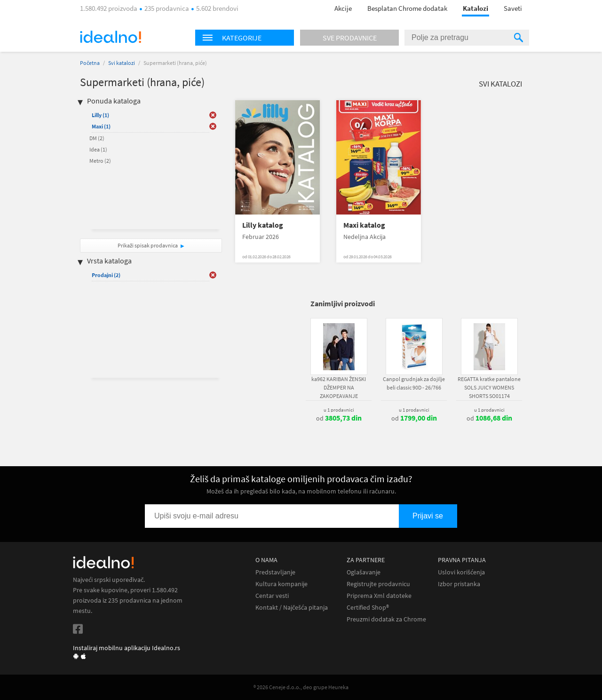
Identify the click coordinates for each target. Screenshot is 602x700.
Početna (90, 63)
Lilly (100, 115)
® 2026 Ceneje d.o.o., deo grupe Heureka (301, 687)
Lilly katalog (263, 225)
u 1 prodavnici (339, 410)
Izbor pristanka (459, 584)
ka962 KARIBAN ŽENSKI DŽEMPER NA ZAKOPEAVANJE (339, 387)
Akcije (343, 8)
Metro (100, 161)
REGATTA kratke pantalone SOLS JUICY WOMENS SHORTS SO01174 (489, 387)
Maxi (101, 126)
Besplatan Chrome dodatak (407, 8)
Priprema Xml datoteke (379, 596)
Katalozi (475, 8)
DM (97, 138)
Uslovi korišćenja (461, 572)
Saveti (513, 8)
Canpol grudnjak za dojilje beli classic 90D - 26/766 (414, 383)
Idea (98, 149)
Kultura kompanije (281, 584)
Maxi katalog (364, 225)
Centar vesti (272, 596)
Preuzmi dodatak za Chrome (386, 619)
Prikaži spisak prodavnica (148, 245)
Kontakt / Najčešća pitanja (292, 608)
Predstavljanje (275, 572)
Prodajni (106, 275)
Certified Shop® (368, 608)
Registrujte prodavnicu (378, 584)
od (339, 418)
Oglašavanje (364, 572)
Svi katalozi (122, 63)
